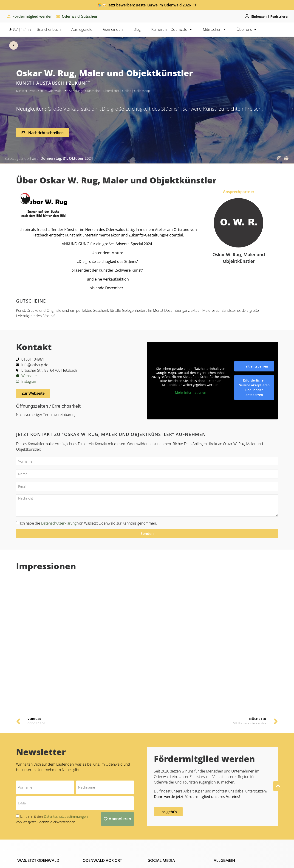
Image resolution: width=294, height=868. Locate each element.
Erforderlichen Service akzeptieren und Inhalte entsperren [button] (254, 387)
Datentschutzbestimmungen (66, 712)
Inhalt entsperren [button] (254, 366)
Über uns (246, 29)
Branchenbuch (49, 29)
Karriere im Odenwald (172, 29)
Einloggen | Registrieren (270, 16)
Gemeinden (113, 29)
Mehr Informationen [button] (191, 392)
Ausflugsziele (82, 29)
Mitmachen (214, 29)
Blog (137, 29)
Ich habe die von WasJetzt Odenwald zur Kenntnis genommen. (88, 523)
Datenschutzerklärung (59, 523)
